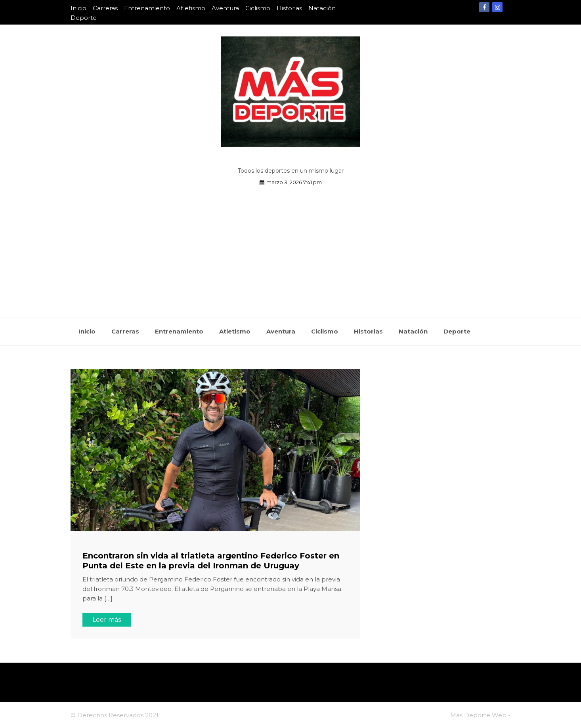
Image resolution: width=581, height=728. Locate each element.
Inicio (78, 8)
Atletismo (191, 8)
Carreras (105, 8)
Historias (289, 8)
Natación (322, 8)
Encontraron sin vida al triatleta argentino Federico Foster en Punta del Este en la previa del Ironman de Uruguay (211, 561)
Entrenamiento (147, 8)
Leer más (107, 620)
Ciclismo (258, 8)
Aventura (225, 8)
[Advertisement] (290, 246)
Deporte (84, 18)
